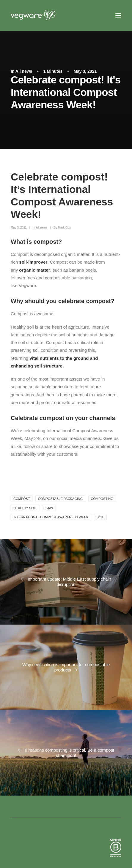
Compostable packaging (60, 499)
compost (22, 499)
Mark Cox (64, 228)
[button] (118, 15)
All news (24, 71)
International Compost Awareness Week (51, 517)
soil (100, 517)
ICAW (49, 508)
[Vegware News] (44, 15)
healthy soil (25, 508)
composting (102, 499)
